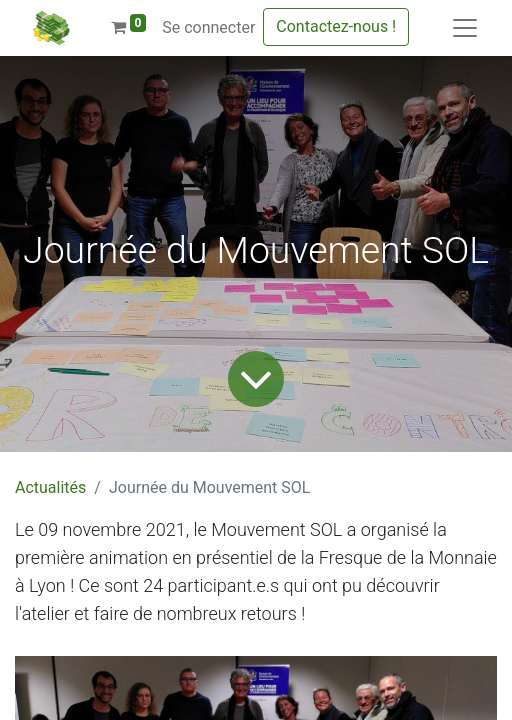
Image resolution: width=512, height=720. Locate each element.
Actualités (50, 487)
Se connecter (208, 27)
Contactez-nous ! (336, 26)
